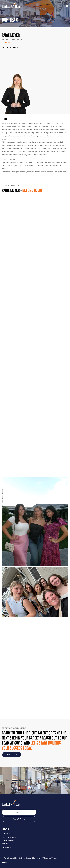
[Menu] (67, 6)
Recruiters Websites (51, 858)
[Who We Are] (19, 819)
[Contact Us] (19, 812)
